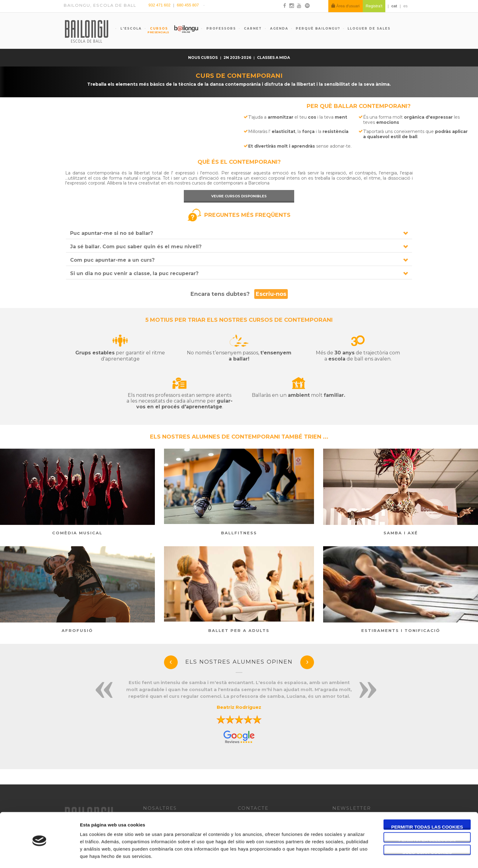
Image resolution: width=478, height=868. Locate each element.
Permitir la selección (427, 820)
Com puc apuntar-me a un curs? (112, 260)
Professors (220, 29)
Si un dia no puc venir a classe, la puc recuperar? (134, 273)
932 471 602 (160, 5)
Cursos (156, 30)
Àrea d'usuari (346, 6)
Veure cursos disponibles (239, 196)
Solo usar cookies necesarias (427, 832)
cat (394, 6)
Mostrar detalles (328, 856)
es (405, 6)
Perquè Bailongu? (318, 29)
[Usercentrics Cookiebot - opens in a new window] (39, 856)
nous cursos (203, 57)
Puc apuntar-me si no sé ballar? (112, 233)
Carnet (252, 29)
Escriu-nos (271, 294)
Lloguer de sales (369, 29)
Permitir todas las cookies (427, 807)
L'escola (130, 29)
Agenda (278, 29)
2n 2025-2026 (238, 57)
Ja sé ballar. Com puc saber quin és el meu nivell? (136, 247)
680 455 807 (188, 5)
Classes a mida (273, 57)
